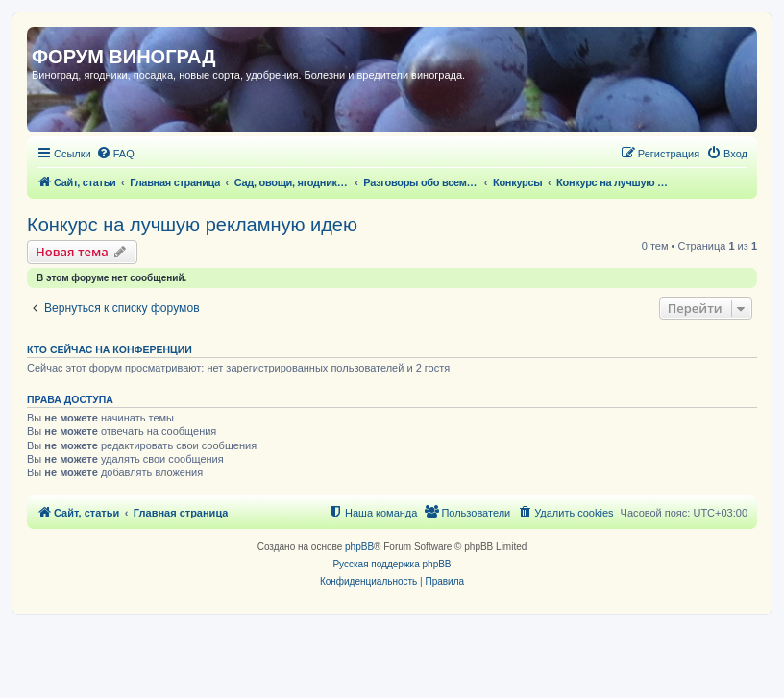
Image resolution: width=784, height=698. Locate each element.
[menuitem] (115, 154)
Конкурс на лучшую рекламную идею (192, 225)
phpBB (359, 547)
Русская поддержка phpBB (392, 564)
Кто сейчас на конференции (110, 349)
